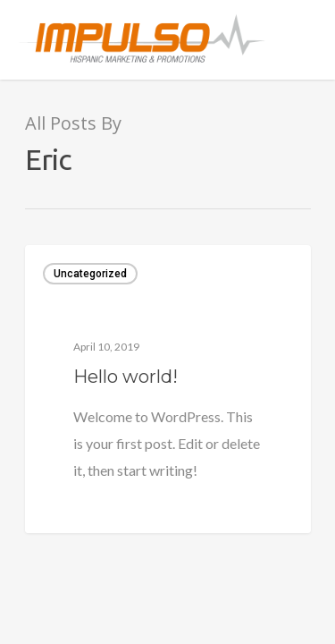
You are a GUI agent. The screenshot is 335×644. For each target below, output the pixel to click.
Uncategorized (90, 274)
